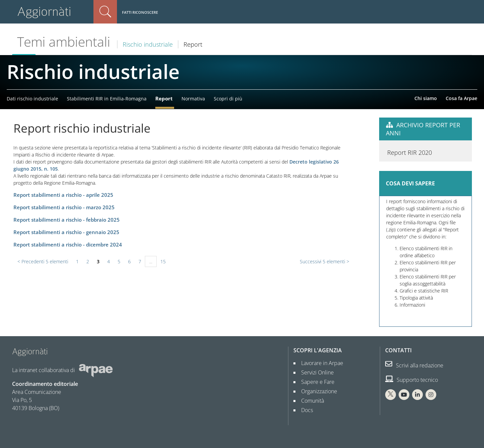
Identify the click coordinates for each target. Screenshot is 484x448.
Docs (304, 410)
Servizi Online (315, 372)
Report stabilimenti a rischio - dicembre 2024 (68, 245)
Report (164, 98)
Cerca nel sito (105, 12)
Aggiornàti (44, 12)
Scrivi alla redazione (414, 365)
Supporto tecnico (412, 380)
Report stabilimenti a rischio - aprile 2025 (63, 195)
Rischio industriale (148, 44)
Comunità (310, 401)
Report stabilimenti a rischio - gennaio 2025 (66, 232)
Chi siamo (426, 98)
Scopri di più (228, 99)
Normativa (193, 99)
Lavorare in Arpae (319, 363)
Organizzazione (316, 391)
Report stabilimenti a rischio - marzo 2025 (64, 207)
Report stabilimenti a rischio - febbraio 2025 (67, 220)
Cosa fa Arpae (461, 98)
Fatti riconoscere (140, 12)
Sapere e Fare (315, 382)
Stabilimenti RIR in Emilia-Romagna (107, 99)
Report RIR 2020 (410, 318)
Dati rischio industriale (32, 99)
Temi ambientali (64, 42)
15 (163, 261)
